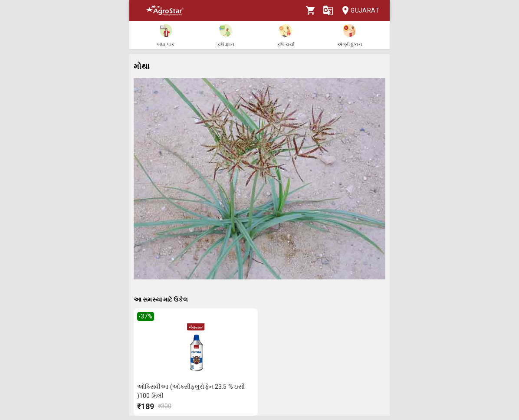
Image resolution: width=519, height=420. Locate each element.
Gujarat (358, 11)
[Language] (328, 10)
